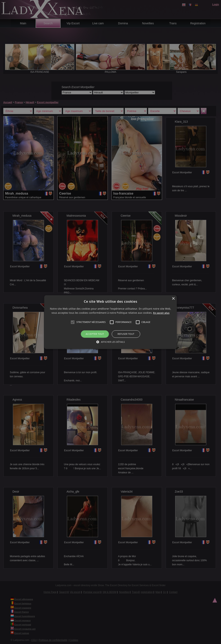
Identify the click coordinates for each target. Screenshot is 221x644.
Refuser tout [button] (126, 334)
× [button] (173, 299)
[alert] (110, 322)
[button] (73, 322)
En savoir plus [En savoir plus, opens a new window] (161, 313)
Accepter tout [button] (95, 334)
